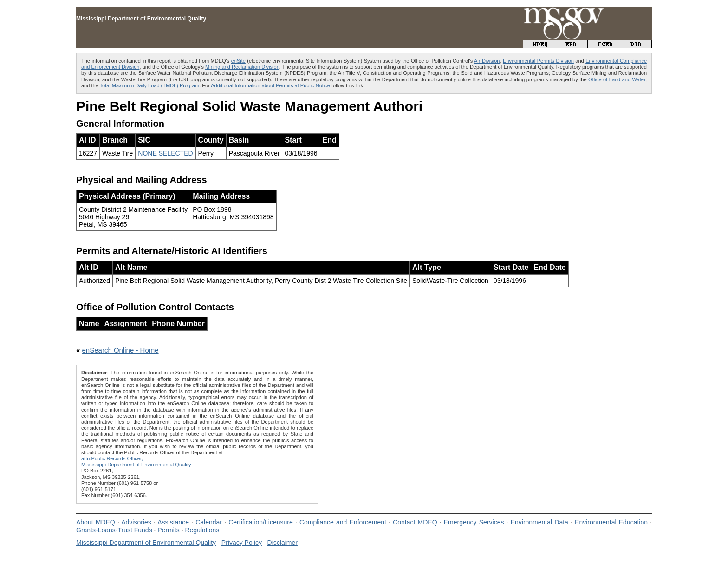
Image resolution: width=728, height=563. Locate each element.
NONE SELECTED (165, 153)
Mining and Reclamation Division (242, 67)
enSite (238, 61)
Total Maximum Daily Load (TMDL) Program (150, 85)
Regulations (202, 530)
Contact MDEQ (415, 522)
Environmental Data (539, 522)
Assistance (173, 522)
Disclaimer (283, 543)
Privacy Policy (242, 543)
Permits (168, 530)
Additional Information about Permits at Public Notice (270, 85)
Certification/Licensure (261, 522)
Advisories (136, 522)
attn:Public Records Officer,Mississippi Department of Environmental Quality (136, 462)
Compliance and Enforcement (343, 522)
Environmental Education (611, 522)
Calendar (209, 522)
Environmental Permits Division (538, 61)
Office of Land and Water (617, 79)
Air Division (487, 61)
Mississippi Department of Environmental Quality (146, 543)
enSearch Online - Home (120, 350)
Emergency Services (474, 522)
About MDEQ (96, 522)
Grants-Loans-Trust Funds (114, 530)
